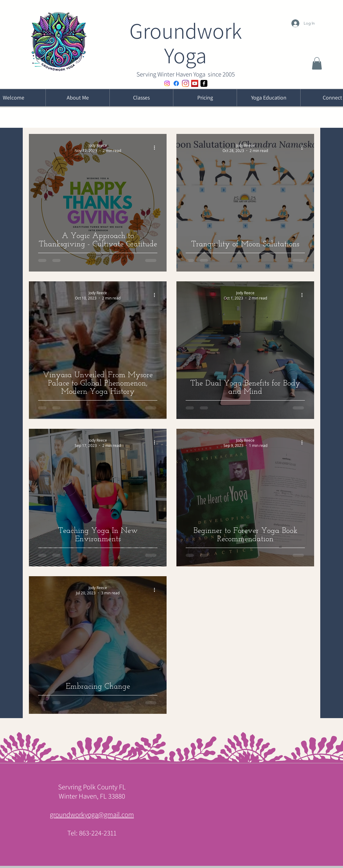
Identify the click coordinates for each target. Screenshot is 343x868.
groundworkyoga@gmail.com (92, 815)
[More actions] (156, 147)
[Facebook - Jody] (204, 83)
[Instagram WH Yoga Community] (167, 83)
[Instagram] (185, 83)
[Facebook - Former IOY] (176, 83)
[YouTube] (195, 83)
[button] (317, 63)
